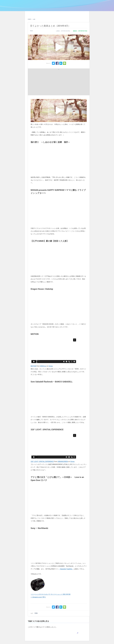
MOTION (33, 366)
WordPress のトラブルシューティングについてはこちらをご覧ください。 (53, 631)
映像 (31, 31)
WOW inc (43, 366)
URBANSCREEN (63, 462)
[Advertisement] (44, 82)
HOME (29, 19)
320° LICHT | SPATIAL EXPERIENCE (42, 462)
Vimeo (51, 366)
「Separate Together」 (66, 569)
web (34, 19)
